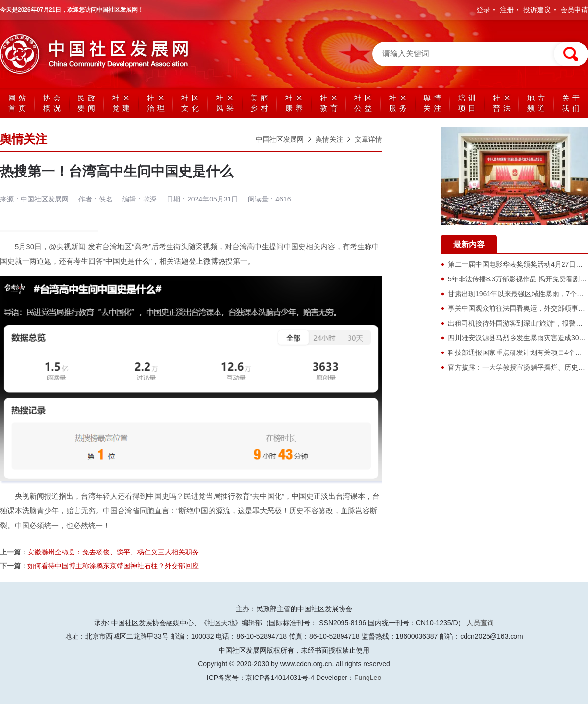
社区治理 (157, 103)
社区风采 (226, 103)
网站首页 (19, 103)
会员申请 (574, 10)
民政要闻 (88, 103)
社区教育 (330, 103)
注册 (507, 10)
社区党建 (122, 103)
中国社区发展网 (98, 54)
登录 (483, 10)
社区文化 (192, 103)
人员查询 (480, 623)
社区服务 (399, 103)
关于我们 (572, 103)
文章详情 (368, 139)
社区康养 (295, 103)
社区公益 (365, 103)
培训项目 (468, 103)
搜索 (571, 54)
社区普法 (503, 103)
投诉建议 (537, 10)
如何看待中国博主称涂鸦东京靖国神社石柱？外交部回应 (113, 566)
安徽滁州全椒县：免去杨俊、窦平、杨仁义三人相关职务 (113, 552)
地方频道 (538, 103)
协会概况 (53, 103)
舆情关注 (434, 103)
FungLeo (368, 678)
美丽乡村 (261, 103)
